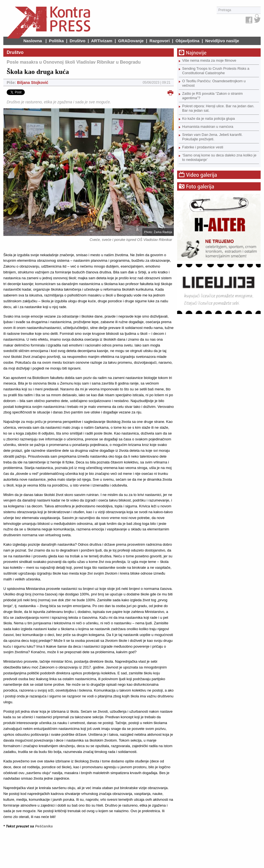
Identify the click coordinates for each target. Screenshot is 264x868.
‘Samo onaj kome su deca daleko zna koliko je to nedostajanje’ (219, 157)
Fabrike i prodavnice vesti (203, 147)
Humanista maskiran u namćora (208, 127)
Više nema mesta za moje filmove (209, 60)
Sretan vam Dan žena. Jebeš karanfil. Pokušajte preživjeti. (212, 137)
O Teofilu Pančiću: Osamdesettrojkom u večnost (214, 83)
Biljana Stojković (33, 83)
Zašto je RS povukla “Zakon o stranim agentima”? (212, 96)
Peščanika (44, 826)
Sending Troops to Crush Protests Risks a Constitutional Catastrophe (216, 71)
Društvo (15, 52)
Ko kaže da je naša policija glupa (208, 119)
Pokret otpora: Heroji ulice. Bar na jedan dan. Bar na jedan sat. (218, 108)
